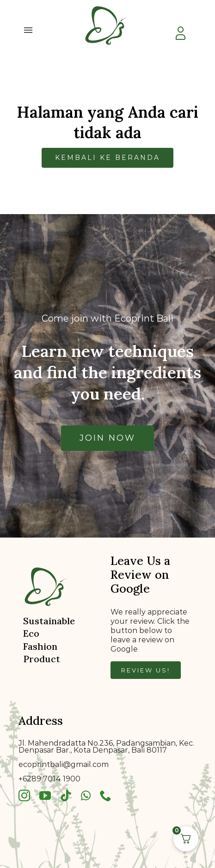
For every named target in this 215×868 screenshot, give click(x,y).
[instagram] (24, 795)
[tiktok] (66, 795)
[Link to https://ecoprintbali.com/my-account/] (180, 33)
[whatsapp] (86, 795)
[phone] (106, 795)
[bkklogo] (108, 6)
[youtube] (45, 795)
